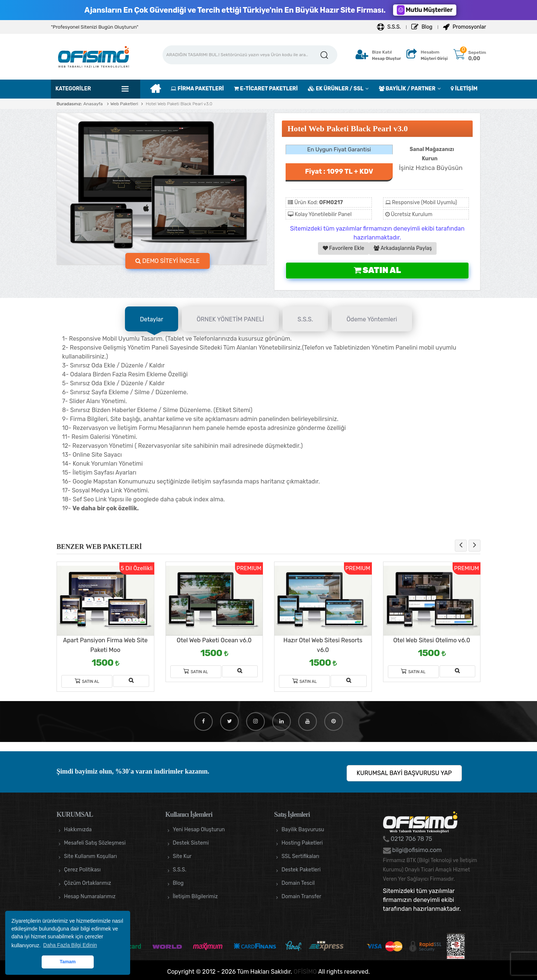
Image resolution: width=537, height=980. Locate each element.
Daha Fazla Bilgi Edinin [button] (70, 945)
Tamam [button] (67, 962)
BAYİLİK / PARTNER (407, 89)
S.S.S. (389, 27)
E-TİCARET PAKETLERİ (266, 89)
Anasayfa (93, 104)
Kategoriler (73, 89)
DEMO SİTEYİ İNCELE (168, 261)
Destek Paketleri (301, 870)
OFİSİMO (305, 972)
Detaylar (151, 319)
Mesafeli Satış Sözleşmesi (95, 843)
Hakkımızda (78, 830)
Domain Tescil (298, 883)
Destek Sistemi (191, 843)
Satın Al (377, 270)
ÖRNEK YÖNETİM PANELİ (230, 319)
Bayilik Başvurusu (303, 830)
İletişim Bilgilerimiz (195, 897)
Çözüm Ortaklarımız (88, 883)
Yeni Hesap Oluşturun (199, 830)
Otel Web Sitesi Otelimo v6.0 (432, 640)
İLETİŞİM (464, 89)
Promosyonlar (464, 27)
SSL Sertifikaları (300, 856)
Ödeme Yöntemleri (372, 319)
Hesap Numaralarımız (90, 897)
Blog (422, 27)
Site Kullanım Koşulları (91, 856)
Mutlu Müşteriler (425, 10)
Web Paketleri (124, 104)
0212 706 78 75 (411, 839)
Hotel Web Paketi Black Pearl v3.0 (179, 104)
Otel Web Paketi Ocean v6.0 (214, 640)
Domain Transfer (301, 897)
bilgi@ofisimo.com (416, 850)
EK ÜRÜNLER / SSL (336, 89)
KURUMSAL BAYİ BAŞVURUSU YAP (404, 773)
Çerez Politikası (82, 870)
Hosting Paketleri (302, 843)
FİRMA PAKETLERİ (197, 89)
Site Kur (182, 856)
